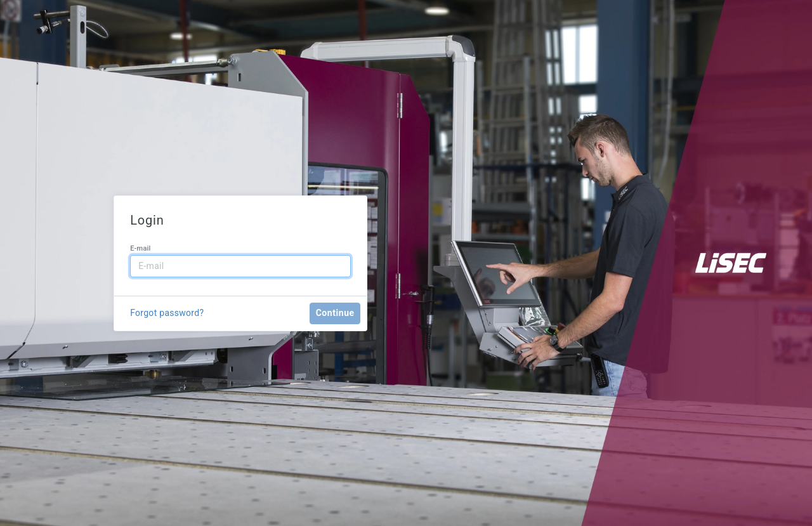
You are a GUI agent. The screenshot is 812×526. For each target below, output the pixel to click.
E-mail (140, 248)
